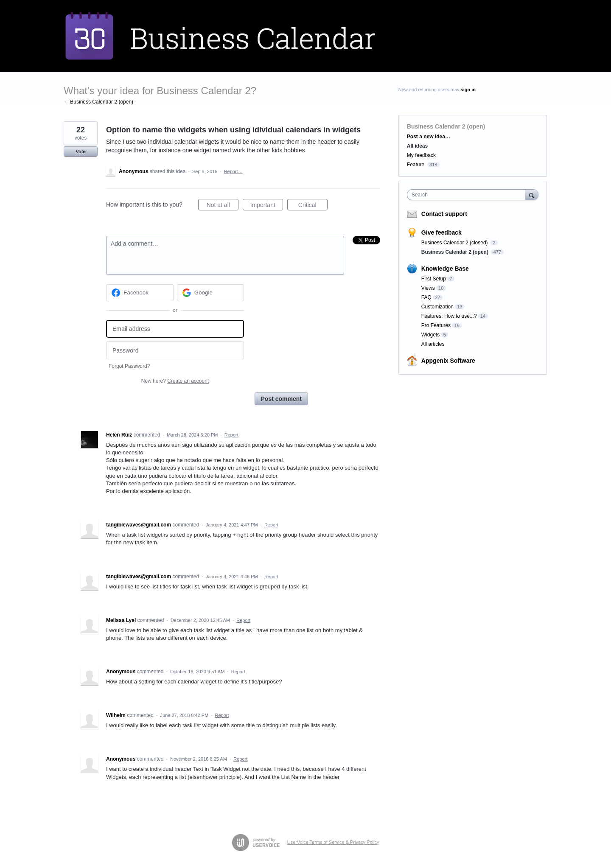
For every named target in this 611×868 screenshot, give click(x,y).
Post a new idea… (429, 137)
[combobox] (468, 195)
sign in (468, 90)
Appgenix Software (448, 361)
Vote (80, 151)
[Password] (175, 350)
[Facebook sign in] (140, 293)
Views (428, 288)
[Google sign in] (211, 293)
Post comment (281, 399)
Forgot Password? (129, 366)
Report (231, 435)
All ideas (417, 146)
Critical (313, 206)
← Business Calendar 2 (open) (98, 102)
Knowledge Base (445, 269)
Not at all (223, 206)
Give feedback (441, 232)
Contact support (444, 214)
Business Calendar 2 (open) (446, 126)
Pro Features (436, 325)
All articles (433, 344)
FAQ (426, 297)
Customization (437, 307)
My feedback (421, 155)
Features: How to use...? (449, 316)
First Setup (434, 279)
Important (267, 206)
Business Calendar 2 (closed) (455, 243)
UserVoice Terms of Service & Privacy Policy (333, 842)
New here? (175, 381)
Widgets (430, 335)
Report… (233, 171)
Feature (416, 165)
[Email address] (175, 329)
